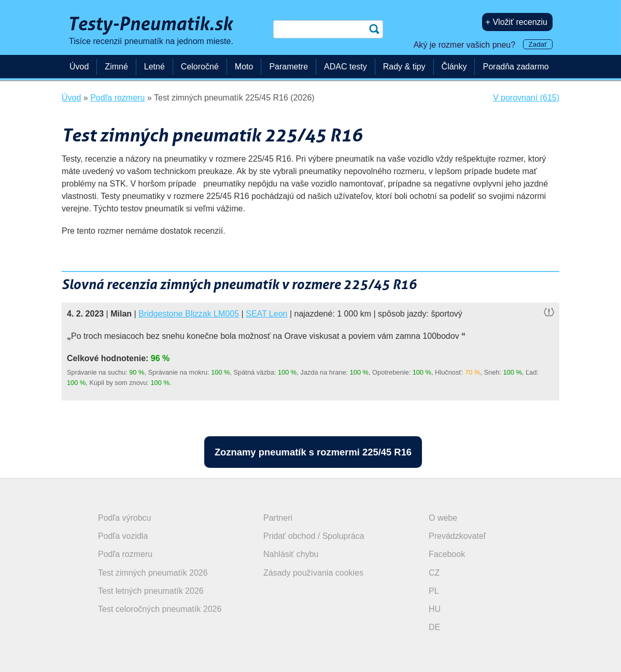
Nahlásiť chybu (291, 554)
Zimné (116, 67)
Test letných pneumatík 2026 (151, 591)
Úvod (79, 67)
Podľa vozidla (123, 536)
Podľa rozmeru (125, 554)
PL (434, 591)
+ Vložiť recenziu (517, 22)
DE (434, 627)
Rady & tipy (404, 67)
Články (454, 67)
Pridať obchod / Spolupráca (314, 536)
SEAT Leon (266, 314)
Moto (244, 67)
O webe (443, 518)
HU (435, 609)
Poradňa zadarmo (516, 67)
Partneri (278, 518)
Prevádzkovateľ (457, 536)
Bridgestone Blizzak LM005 (189, 314)
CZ (434, 573)
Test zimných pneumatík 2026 (153, 573)
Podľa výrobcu (125, 518)
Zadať (538, 44)
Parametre (288, 67)
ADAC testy (345, 67)
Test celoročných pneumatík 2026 (160, 609)
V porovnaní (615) (526, 98)
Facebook (447, 554)
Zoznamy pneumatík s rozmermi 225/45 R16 (313, 452)
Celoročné (200, 67)
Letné (154, 67)
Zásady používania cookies (313, 573)
